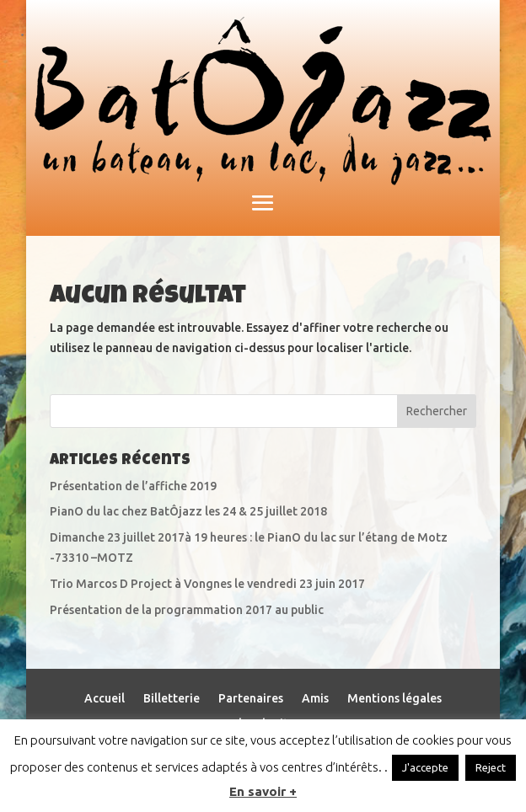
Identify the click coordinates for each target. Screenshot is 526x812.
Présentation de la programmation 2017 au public (187, 610)
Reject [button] (491, 767)
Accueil (105, 699)
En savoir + (263, 791)
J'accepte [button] (425, 767)
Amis (315, 699)
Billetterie (172, 699)
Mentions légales (394, 699)
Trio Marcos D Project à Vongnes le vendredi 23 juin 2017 (207, 584)
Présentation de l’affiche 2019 (133, 486)
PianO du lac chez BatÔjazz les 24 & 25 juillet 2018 (188, 511)
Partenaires (251, 699)
